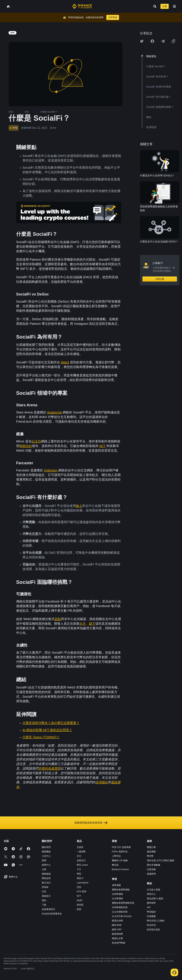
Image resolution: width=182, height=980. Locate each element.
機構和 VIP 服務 (120, 860)
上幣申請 (116, 856)
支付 (79, 856)
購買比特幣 (117, 921)
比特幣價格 (117, 894)
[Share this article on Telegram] (163, 41)
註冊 (165, 6)
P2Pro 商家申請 (120, 852)
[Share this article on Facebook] (152, 41)
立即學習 (113, 17)
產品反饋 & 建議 (155, 898)
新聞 (44, 860)
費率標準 (151, 903)
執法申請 (151, 925)
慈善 (79, 909)
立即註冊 (160, 279)
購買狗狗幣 (117, 934)
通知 (44, 900)
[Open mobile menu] (174, 6)
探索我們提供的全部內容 (91, 823)
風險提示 (46, 896)
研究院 (80, 905)
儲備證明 (151, 874)
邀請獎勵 (151, 852)
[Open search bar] (154, 6)
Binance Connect (120, 869)
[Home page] (82, 6)
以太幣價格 (117, 898)
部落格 (45, 887)
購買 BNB (117, 925)
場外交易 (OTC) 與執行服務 (161, 860)
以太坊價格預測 (120, 912)
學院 (79, 874)
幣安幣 (150, 856)
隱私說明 (46, 878)
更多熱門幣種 (119, 943)
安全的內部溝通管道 (52, 914)
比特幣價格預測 (120, 907)
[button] (174, 6)
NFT (79, 896)
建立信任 (46, 883)
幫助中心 (151, 894)
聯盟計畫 (151, 847)
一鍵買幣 (81, 852)
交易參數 (151, 916)
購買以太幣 (117, 938)
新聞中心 (46, 865)
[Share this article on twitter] (142, 41)
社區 (44, 891)
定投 (79, 887)
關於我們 (46, 847)
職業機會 (46, 852)
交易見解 (151, 869)
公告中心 (46, 856)
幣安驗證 (151, 912)
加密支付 (81, 860)
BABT (80, 900)
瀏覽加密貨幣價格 (121, 890)
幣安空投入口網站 (156, 921)
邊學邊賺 (116, 885)
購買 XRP (117, 929)
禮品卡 (80, 878)
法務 (44, 869)
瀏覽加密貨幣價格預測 (123, 903)
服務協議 (46, 874)
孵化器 (115, 865)
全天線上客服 (154, 890)
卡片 (79, 869)
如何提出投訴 (154, 929)
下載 (44, 905)
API (149, 907)
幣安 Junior (82, 865)
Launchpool (82, 883)
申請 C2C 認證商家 (121, 847)
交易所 (80, 847)
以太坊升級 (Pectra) (122, 916)
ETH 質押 (82, 891)
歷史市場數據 (154, 865)
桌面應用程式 (48, 909)
